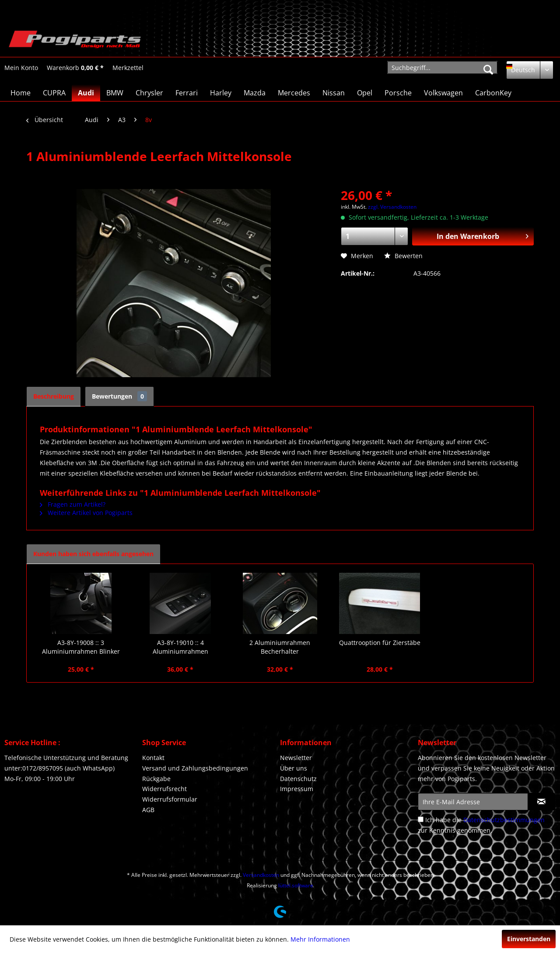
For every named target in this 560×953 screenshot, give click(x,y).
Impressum (297, 789)
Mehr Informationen (320, 939)
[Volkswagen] (443, 93)
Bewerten (403, 256)
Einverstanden (529, 939)
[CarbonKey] (493, 93)
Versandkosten (261, 875)
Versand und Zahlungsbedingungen (195, 768)
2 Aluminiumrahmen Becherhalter (280, 647)
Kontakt (153, 758)
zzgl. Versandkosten (392, 207)
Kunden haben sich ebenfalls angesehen (93, 554)
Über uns (294, 768)
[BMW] (115, 93)
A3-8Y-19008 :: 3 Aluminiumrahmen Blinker (81, 647)
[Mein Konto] (21, 68)
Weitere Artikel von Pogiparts (86, 513)
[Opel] (365, 93)
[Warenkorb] (75, 68)
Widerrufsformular (170, 799)
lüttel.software (296, 885)
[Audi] (86, 93)
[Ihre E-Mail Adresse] (473, 802)
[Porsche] (398, 93)
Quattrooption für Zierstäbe (380, 643)
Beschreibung (54, 396)
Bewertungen (119, 396)
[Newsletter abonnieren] (541, 802)
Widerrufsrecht (164, 789)
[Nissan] (334, 93)
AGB (148, 810)
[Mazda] (255, 93)
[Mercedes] (294, 93)
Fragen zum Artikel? (73, 504)
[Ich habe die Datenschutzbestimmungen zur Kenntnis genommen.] (421, 819)
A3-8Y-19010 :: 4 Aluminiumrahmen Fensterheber (180, 647)
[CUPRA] (54, 93)
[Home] (21, 93)
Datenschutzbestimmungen (504, 820)
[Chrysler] (149, 93)
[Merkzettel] (128, 68)
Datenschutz (298, 779)
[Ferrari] (187, 93)
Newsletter (296, 758)
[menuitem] (21, 68)
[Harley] (221, 93)
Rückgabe (156, 779)
